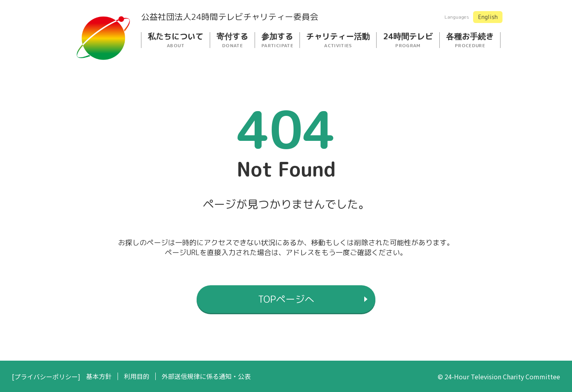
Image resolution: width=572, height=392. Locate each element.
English (488, 17)
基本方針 (99, 376)
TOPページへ (286, 299)
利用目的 (137, 376)
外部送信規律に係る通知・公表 (206, 376)
